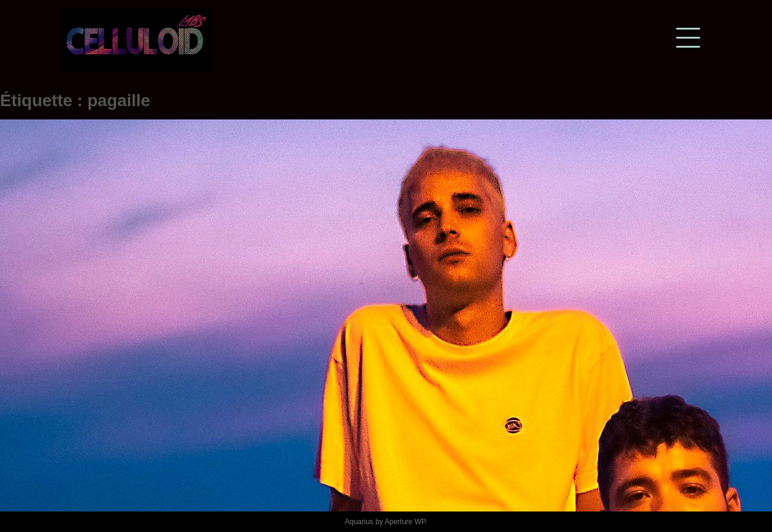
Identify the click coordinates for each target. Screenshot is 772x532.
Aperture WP (405, 522)
